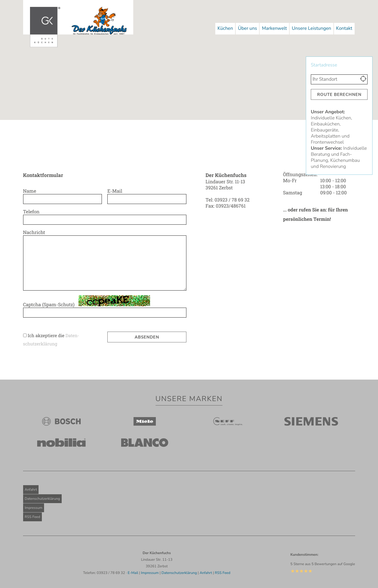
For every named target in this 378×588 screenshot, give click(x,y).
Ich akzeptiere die (47, 336)
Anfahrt (31, 490)
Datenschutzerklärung (42, 499)
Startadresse (325, 65)
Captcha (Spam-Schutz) (50, 304)
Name (31, 191)
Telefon (33, 212)
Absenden (147, 337)
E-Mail (116, 191)
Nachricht (36, 232)
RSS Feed (32, 517)
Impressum (34, 508)
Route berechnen (339, 95)
